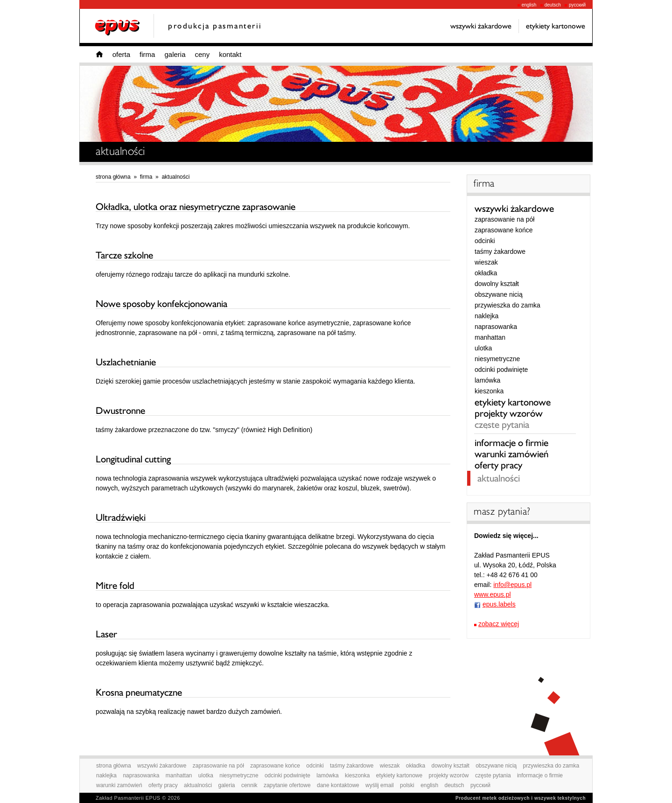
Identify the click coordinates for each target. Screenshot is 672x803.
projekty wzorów (509, 413)
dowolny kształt (497, 284)
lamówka (487, 380)
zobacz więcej (499, 624)
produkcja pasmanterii (215, 26)
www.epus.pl (493, 594)
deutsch (551, 5)
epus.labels (499, 604)
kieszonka (489, 391)
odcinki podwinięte (501, 370)
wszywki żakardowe (514, 209)
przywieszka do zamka (507, 305)
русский (575, 5)
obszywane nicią (499, 294)
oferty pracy (498, 465)
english (527, 5)
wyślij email (380, 785)
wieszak (486, 262)
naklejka (486, 316)
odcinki (485, 241)
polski (407, 785)
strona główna (113, 177)
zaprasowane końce (504, 230)
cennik (249, 785)
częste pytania (502, 425)
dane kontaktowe (338, 785)
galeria (175, 54)
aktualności (175, 177)
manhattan (490, 337)
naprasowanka (496, 327)
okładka (486, 273)
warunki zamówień (511, 454)
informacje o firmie (511, 443)
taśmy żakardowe (500, 251)
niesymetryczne (497, 359)
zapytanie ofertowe (287, 785)
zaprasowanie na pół (504, 219)
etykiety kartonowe (513, 402)
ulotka (483, 348)
